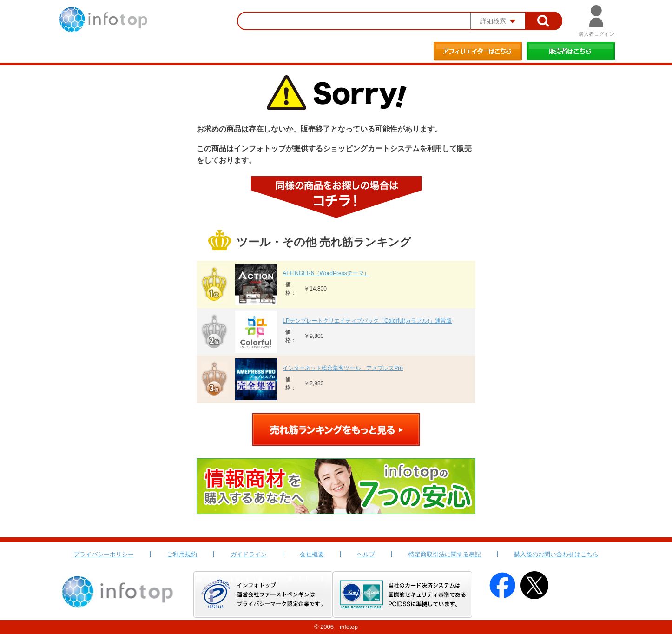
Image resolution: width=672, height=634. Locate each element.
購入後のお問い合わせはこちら (556, 554)
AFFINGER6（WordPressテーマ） (326, 273)
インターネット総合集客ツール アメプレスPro (343, 368)
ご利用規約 (182, 554)
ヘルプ (366, 554)
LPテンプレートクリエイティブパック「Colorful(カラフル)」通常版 (367, 321)
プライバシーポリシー (104, 554)
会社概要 (312, 554)
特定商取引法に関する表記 (445, 554)
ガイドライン (249, 554)
